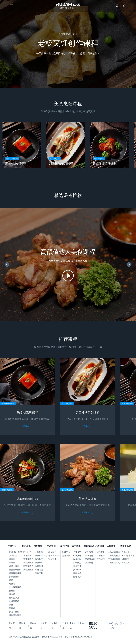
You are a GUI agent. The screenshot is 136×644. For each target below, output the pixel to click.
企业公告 (89, 556)
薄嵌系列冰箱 (15, 615)
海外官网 (12, 625)
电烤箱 (12, 584)
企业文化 (77, 556)
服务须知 (39, 563)
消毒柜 (12, 608)
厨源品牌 (125, 563)
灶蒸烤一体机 (15, 570)
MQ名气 (125, 559)
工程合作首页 (114, 552)
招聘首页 (101, 552)
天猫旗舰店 (28, 563)
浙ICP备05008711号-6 (52, 637)
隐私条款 (22, 625)
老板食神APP (54, 556)
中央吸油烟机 (15, 587)
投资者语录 (90, 559)
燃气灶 (12, 563)
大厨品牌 (125, 552)
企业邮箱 (54, 625)
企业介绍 (77, 552)
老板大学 (77, 573)
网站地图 (33, 625)
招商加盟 (52, 559)
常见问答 (39, 570)
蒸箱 (11, 580)
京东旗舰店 (28, 559)
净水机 (12, 594)
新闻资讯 (66, 552)
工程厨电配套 (114, 556)
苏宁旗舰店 (28, 566)
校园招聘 (101, 559)
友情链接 (65, 625)
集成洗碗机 (14, 601)
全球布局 (77, 577)
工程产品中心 (114, 563)
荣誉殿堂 (77, 563)
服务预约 (39, 559)
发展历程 (77, 559)
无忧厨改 (39, 552)
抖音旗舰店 (28, 570)
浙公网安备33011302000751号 (78, 637)
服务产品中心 (41, 556)
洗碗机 (12, 591)
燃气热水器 (14, 598)
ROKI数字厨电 (16, 552)
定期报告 (89, 552)
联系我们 (52, 552)
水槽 (11, 605)
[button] (7, 265)
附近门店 (27, 552)
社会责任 (77, 566)
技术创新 (77, 570)
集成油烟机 (14, 577)
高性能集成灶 (15, 573)
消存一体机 (14, 612)
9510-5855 (94, 625)
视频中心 (66, 556)
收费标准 (39, 566)
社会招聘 (101, 556)
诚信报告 (89, 563)
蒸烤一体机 (14, 566)
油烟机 (12, 559)
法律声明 (44, 625)
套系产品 (13, 556)
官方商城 (27, 556)
